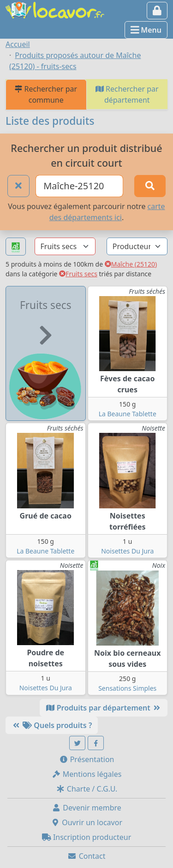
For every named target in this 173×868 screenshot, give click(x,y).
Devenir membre (86, 808)
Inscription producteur (87, 837)
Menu (146, 30)
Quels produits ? (52, 725)
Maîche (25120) (131, 264)
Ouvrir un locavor (86, 822)
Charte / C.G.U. (87, 789)
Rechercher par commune (46, 94)
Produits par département (104, 708)
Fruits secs (78, 274)
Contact (86, 856)
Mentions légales (87, 774)
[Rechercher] (150, 186)
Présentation (87, 759)
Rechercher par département (127, 94)
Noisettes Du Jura (127, 551)
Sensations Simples (127, 688)
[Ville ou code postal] (79, 186)
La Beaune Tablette (128, 414)
